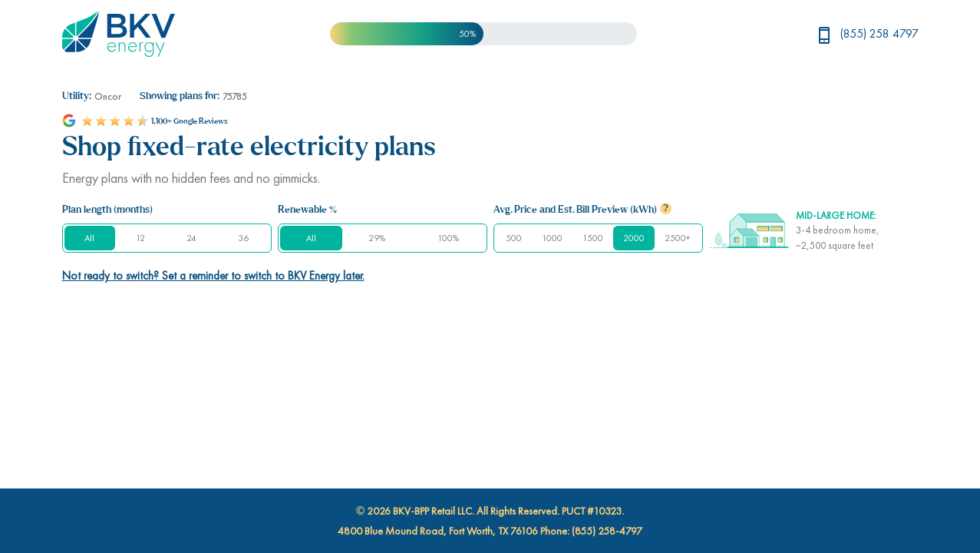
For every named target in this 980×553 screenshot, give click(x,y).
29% (377, 238)
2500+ (678, 238)
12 (140, 238)
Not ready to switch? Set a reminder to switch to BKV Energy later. (213, 276)
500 (514, 238)
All (89, 238)
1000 (552, 238)
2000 (634, 238)
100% (448, 238)
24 (191, 238)
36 (243, 238)
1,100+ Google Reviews (190, 121)
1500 (593, 238)
